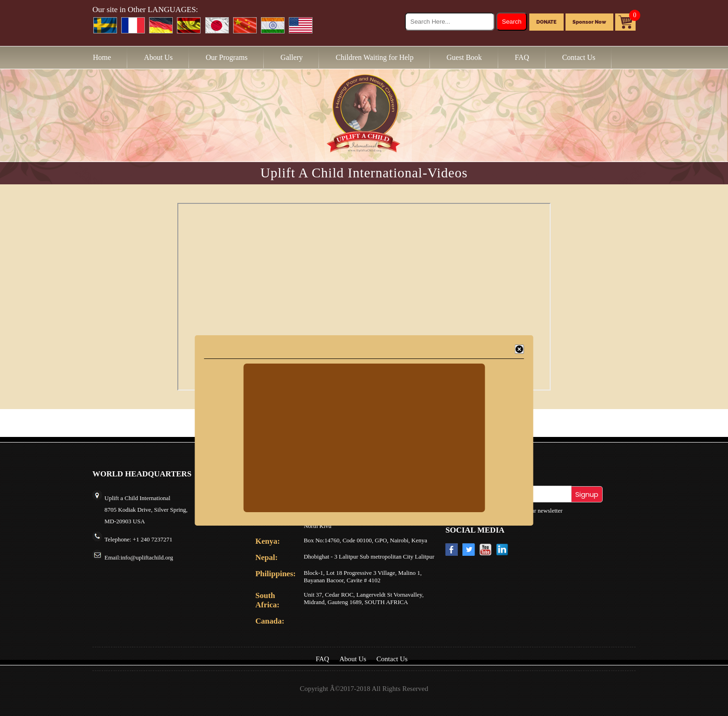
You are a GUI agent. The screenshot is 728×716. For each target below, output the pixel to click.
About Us (158, 57)
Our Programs (227, 57)
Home (102, 57)
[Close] (520, 349)
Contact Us (579, 57)
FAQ (522, 57)
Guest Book (464, 57)
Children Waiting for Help (375, 57)
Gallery (292, 57)
